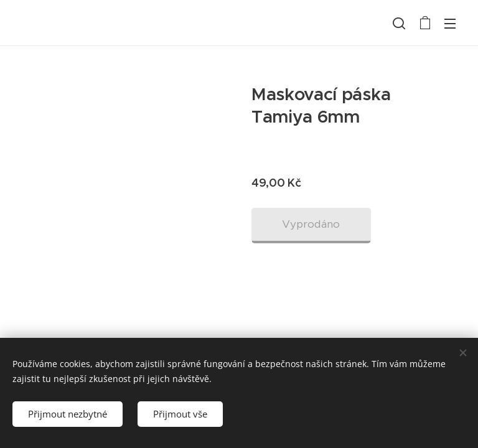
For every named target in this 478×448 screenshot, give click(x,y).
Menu (450, 24)
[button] (399, 23)
